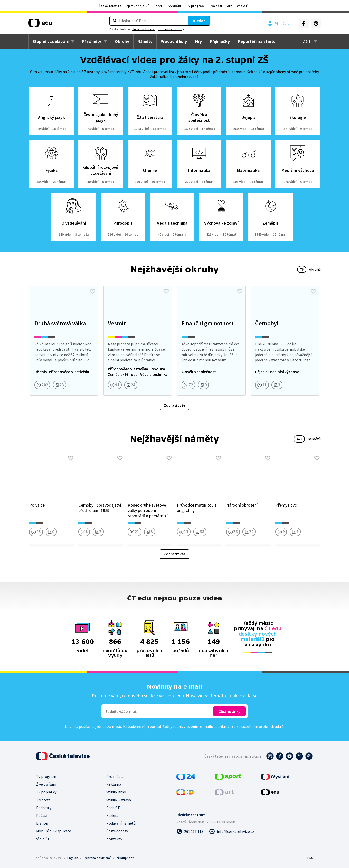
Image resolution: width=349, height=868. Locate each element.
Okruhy (122, 41)
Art (230, 6)
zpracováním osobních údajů (260, 726)
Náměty (145, 41)
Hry (199, 41)
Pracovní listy (174, 41)
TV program (195, 6)
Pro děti (216, 6)
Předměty (92, 41)
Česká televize (110, 6)
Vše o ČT (244, 6)
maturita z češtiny (171, 29)
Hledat (199, 21)
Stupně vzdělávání (51, 41)
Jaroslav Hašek (143, 29)
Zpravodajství (137, 6)
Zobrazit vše (174, 405)
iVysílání (174, 6)
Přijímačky (220, 41)
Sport (158, 6)
